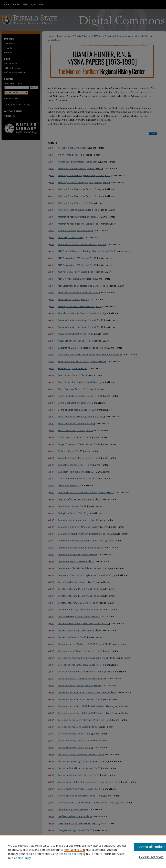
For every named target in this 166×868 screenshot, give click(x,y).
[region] (83, 852)
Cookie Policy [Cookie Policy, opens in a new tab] (22, 858)
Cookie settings (74, 854)
